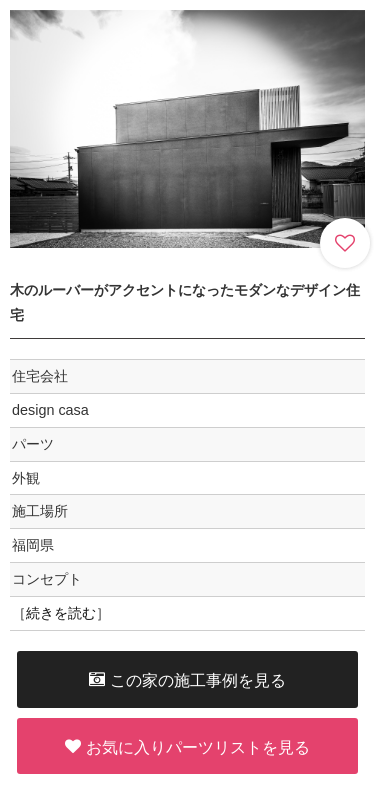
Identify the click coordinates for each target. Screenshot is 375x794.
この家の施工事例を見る (187, 679)
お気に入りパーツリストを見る (187, 746)
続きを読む (61, 613)
